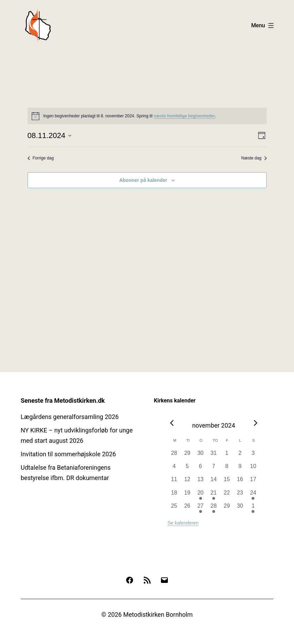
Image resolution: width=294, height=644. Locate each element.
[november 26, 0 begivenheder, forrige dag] (187, 508)
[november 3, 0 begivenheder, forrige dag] (253, 456)
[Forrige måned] (172, 423)
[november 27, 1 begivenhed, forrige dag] (200, 508)
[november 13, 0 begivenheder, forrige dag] (200, 482)
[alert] (147, 116)
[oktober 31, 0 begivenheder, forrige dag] (214, 456)
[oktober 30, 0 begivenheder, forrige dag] (200, 456)
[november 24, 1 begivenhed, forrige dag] (253, 495)
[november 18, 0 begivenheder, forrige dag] (174, 495)
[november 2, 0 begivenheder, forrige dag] (240, 456)
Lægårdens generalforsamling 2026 (70, 417)
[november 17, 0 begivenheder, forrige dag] (253, 482)
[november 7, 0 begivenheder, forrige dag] (214, 469)
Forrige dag (41, 158)
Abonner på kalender (143, 180)
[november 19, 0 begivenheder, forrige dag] (187, 495)
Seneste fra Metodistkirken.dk (63, 401)
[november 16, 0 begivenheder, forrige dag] (240, 482)
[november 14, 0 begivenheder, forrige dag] (214, 482)
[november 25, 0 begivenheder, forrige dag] (174, 508)
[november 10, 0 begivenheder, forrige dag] (253, 469)
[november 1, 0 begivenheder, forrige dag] (227, 456)
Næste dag (254, 158)
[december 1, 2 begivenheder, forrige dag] (253, 508)
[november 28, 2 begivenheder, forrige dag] (214, 508)
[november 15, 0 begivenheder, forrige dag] (227, 482)
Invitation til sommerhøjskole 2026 (68, 454)
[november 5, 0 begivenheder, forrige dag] (187, 469)
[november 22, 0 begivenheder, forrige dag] (227, 495)
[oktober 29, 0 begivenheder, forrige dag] (187, 456)
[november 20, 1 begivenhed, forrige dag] (200, 495)
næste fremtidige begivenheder (184, 116)
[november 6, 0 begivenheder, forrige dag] (200, 469)
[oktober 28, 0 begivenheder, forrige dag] (174, 456)
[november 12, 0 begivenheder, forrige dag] (187, 482)
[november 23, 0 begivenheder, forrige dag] (240, 495)
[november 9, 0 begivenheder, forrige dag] (240, 469)
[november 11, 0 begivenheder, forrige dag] (174, 482)
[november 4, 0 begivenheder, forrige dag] (174, 469)
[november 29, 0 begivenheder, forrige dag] (227, 508)
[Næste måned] (255, 423)
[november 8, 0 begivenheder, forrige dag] (227, 469)
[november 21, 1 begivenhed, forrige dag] (214, 495)
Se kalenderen (183, 523)
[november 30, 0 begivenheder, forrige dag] (240, 508)
